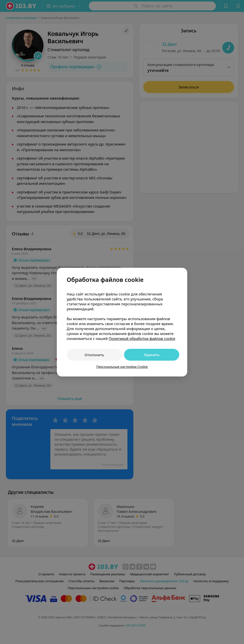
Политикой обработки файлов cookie (142, 338)
